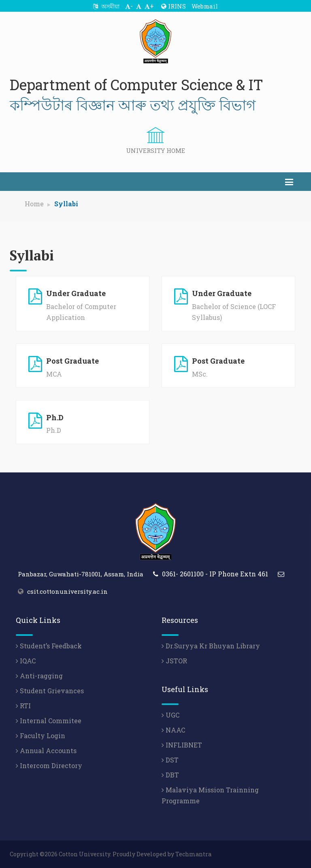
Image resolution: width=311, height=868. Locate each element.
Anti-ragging (39, 676)
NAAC (173, 730)
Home (34, 204)
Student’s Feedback (49, 646)
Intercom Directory (49, 765)
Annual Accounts (46, 751)
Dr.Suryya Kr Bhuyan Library (211, 646)
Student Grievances (50, 691)
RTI (23, 706)
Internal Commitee (49, 721)
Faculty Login (40, 736)
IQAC (26, 661)
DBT (170, 775)
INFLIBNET (182, 745)
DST (170, 760)
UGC (170, 715)
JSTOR (174, 661)
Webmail (205, 6)
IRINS (174, 6)
